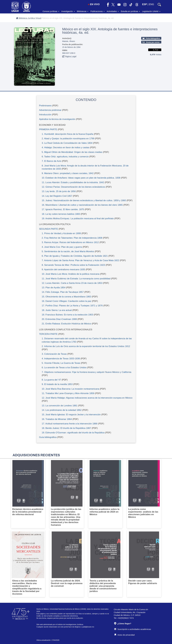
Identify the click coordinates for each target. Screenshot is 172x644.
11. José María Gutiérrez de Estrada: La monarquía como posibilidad (76, 279)
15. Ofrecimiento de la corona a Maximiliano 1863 (66, 297)
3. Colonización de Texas (54, 354)
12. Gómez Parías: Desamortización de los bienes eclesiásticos (73, 187)
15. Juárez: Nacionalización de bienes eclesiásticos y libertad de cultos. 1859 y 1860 (84, 200)
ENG (151, 4)
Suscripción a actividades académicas (133, 629)
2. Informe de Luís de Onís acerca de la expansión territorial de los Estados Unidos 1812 (86, 346)
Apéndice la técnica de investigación (57, 119)
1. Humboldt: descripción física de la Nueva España (67, 134)
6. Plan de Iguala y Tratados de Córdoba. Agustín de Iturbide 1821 (75, 256)
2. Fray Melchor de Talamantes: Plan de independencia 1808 (72, 238)
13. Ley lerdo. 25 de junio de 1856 (59, 191)
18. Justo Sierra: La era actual (57, 310)
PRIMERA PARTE (48, 129)
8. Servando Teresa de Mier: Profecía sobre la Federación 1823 (73, 265)
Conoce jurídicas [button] (51, 11)
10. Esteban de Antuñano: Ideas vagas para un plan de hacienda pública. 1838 (81, 178)
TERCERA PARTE (48, 334)
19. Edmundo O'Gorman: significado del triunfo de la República (73, 433)
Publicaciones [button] (98, 11)
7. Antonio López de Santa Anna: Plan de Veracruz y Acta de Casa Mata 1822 (81, 260)
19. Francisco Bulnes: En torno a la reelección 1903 (67, 315)
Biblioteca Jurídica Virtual (28, 18)
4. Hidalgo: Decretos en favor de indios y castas (66, 147)
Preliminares (45, 106)
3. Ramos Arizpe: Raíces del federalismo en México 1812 (70, 242)
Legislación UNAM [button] (151, 11)
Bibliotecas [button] (83, 11)
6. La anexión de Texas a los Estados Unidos (64, 368)
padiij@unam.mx (88, 627)
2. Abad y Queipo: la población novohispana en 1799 (68, 139)
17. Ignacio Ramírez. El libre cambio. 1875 (63, 209)
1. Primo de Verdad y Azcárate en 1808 (61, 233)
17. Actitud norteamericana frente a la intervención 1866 (70, 424)
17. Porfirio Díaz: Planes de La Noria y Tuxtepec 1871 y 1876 (72, 306)
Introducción (45, 115)
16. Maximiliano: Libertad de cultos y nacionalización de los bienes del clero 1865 (82, 205)
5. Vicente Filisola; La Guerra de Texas (61, 363)
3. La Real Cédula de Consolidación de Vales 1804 (67, 143)
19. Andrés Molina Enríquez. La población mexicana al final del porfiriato (78, 219)
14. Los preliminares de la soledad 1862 (62, 410)
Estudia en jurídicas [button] (130, 11)
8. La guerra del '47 (51, 380)
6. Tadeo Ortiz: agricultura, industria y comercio (65, 157)
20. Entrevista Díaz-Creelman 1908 (59, 319)
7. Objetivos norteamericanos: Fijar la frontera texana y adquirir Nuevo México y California (87, 372)
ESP (145, 4)
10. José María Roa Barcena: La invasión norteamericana (71, 389)
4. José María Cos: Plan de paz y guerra (62, 247)
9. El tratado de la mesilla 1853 (57, 384)
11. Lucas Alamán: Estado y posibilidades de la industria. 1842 (73, 182)
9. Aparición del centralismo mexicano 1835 (63, 269)
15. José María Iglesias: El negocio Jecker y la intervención (71, 415)
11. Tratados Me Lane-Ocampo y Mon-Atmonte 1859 (68, 393)
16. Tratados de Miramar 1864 (57, 419)
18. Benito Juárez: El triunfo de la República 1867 (66, 428)
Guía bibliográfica (48, 437)
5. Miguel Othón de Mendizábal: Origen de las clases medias (72, 152)
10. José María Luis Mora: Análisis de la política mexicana (71, 274)
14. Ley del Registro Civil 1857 (57, 196)
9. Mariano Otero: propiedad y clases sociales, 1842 (68, 173)
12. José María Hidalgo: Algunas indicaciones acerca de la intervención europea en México (87, 398)
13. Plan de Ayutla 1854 (54, 288)
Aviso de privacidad (124, 635)
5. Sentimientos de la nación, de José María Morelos (68, 251)
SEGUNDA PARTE (49, 229)
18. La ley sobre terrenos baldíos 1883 (61, 214)
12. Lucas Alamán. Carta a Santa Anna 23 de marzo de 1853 (72, 283)
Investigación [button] (68, 11)
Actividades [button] (113, 11)
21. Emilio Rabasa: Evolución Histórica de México (66, 324)
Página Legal (69, 56)
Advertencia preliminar (50, 110)
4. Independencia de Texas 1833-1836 (61, 359)
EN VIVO (94, 4)
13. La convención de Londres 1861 (60, 406)
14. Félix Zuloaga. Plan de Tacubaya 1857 (63, 292)
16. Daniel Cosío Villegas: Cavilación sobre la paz (67, 301)
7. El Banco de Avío (52, 161)
